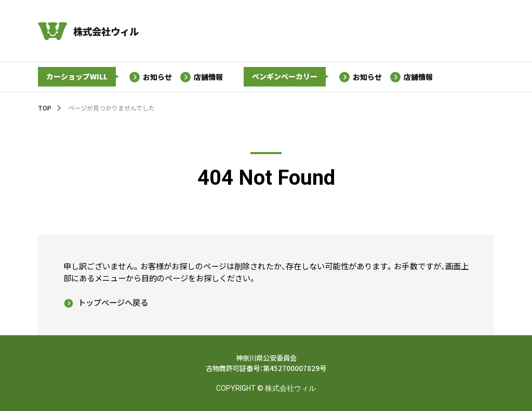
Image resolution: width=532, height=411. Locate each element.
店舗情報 (209, 76)
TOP (45, 108)
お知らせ (157, 76)
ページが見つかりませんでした (111, 108)
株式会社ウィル (106, 31)
